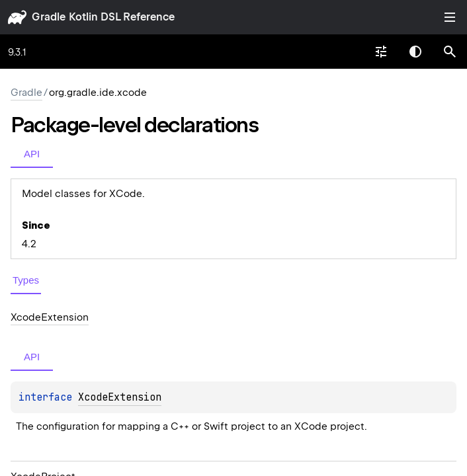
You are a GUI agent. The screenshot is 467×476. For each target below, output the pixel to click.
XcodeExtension (120, 397)
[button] (450, 52)
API (32, 154)
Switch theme (415, 52)
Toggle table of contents (450, 17)
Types (26, 280)
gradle (49, 17)
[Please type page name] (450, 52)
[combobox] (381, 52)
